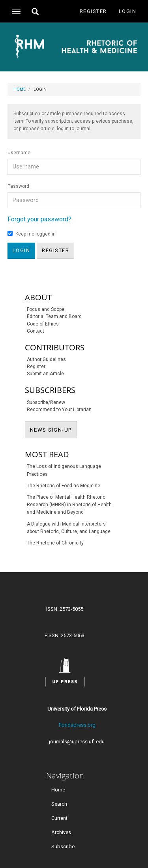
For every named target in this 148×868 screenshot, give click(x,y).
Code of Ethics (43, 324)
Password (18, 186)
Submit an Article (45, 374)
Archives (61, 832)
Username (19, 153)
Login (128, 11)
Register (93, 11)
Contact (36, 331)
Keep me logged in (32, 234)
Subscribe (63, 846)
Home (20, 89)
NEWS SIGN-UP (53, 429)
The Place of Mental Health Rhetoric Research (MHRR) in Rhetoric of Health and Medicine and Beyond (69, 505)
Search (59, 803)
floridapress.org (77, 725)
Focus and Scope (46, 309)
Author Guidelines (46, 359)
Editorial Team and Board (54, 316)
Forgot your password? (39, 219)
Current (59, 818)
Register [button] (55, 250)
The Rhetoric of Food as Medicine (64, 486)
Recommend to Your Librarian (59, 410)
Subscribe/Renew (46, 402)
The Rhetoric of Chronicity (55, 543)
